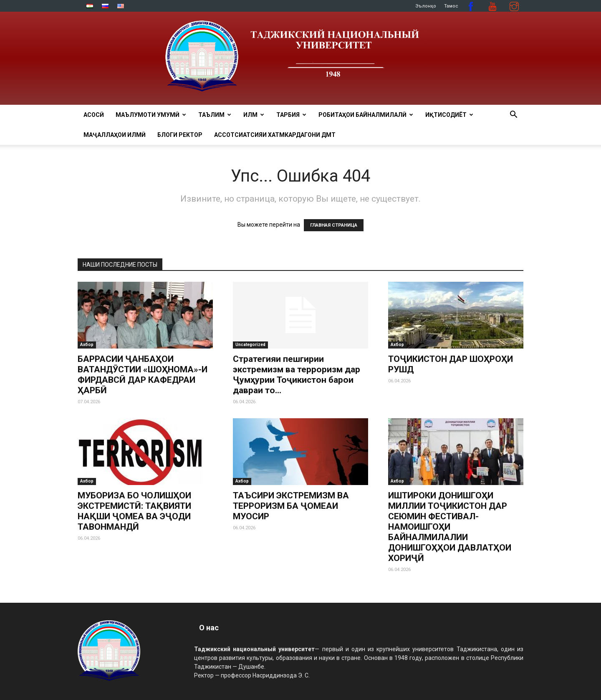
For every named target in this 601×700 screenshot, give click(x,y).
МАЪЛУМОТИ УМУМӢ (151, 115)
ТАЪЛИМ (215, 115)
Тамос (451, 6)
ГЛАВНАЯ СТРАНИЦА (334, 225)
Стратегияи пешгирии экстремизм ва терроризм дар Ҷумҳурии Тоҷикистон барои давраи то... (297, 375)
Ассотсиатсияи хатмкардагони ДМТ (275, 135)
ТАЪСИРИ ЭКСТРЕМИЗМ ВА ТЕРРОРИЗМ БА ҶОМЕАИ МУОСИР (291, 506)
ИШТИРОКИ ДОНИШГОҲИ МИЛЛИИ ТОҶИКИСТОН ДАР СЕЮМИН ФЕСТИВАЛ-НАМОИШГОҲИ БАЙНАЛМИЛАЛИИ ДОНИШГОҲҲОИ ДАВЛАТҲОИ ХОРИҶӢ (450, 527)
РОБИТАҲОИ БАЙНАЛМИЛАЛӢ (366, 115)
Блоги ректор (180, 135)
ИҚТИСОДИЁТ (449, 115)
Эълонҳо (426, 6)
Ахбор (87, 345)
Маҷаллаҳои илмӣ (115, 135)
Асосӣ (94, 115)
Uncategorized (250, 345)
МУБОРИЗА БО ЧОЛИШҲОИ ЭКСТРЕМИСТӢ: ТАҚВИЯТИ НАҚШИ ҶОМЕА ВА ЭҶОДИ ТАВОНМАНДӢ (134, 511)
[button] (513, 115)
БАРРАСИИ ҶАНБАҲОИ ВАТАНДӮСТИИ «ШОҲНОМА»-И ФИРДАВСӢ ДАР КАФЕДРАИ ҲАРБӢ (143, 375)
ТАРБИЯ (291, 115)
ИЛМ (254, 115)
